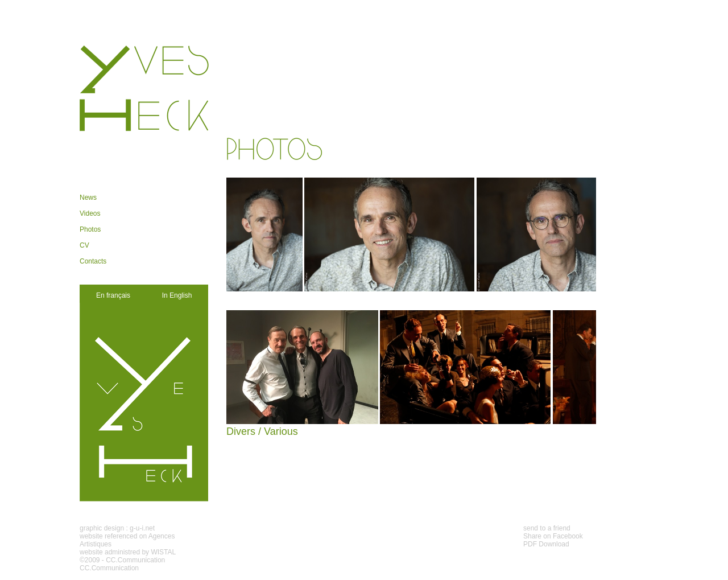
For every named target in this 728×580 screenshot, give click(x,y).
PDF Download (546, 544)
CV (84, 245)
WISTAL (163, 552)
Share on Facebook (553, 536)
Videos (90, 213)
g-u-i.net (142, 528)
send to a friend (547, 528)
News (88, 198)
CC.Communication (135, 560)
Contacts (93, 261)
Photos (90, 229)
